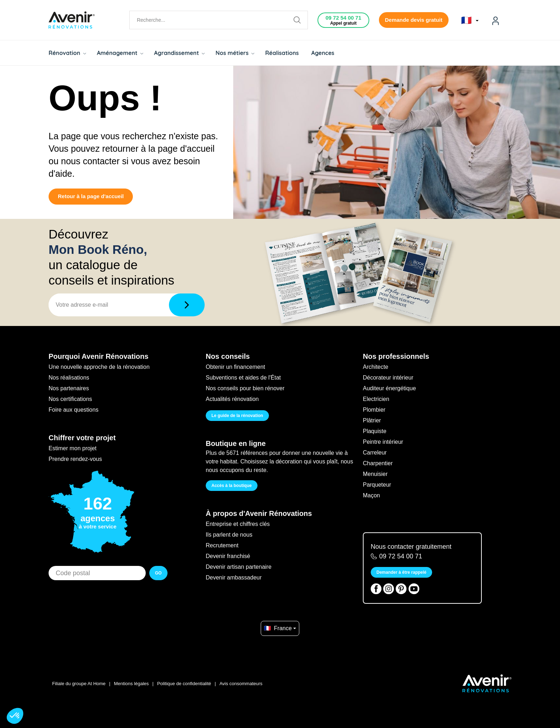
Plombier (374, 410)
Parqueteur (377, 485)
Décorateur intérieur (388, 378)
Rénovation (67, 53)
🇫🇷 (470, 20)
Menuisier (375, 474)
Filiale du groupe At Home (79, 684)
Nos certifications (70, 399)
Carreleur (375, 453)
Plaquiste (375, 431)
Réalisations (282, 53)
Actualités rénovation (232, 399)
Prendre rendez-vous (75, 459)
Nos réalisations (69, 378)
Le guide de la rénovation (237, 416)
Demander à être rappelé (401, 572)
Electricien (376, 399)
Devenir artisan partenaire (239, 567)
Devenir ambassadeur (234, 578)
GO (158, 573)
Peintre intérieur (383, 442)
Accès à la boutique (232, 486)
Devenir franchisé (228, 556)
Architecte (376, 367)
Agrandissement (179, 53)
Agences (323, 53)
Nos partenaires (69, 388)
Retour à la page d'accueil (91, 196)
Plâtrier (372, 420)
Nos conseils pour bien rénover (245, 388)
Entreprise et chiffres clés (238, 524)
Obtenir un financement (235, 367)
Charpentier (378, 463)
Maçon (371, 495)
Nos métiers (235, 53)
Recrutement (222, 545)
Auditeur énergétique (389, 388)
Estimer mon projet (72, 448)
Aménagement (120, 53)
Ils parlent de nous (229, 535)
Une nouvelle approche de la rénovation (99, 367)
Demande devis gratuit (414, 20)
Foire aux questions (74, 410)
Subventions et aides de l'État (243, 378)
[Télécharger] (187, 305)
